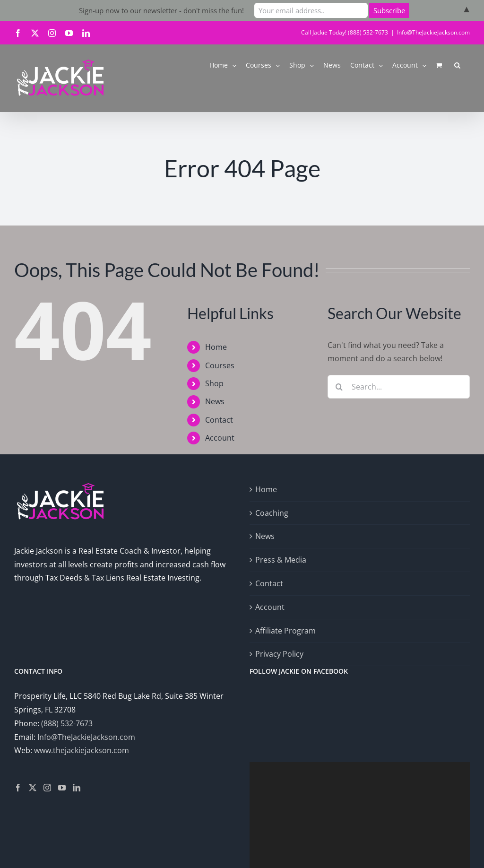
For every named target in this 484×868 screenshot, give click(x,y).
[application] (360, 789)
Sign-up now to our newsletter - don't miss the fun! (161, 10)
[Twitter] (33, 788)
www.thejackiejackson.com (82, 750)
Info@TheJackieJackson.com (433, 32)
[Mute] (442, 841)
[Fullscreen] (458, 841)
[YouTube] (62, 788)
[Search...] (399, 387)
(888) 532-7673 (67, 723)
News (215, 401)
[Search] (339, 387)
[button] (457, 65)
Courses (220, 365)
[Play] (262, 841)
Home (216, 347)
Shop (214, 383)
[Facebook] (18, 788)
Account (220, 438)
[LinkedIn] (77, 788)
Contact (219, 420)
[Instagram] (47, 788)
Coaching (272, 513)
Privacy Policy (279, 654)
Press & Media (281, 560)
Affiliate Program (285, 631)
